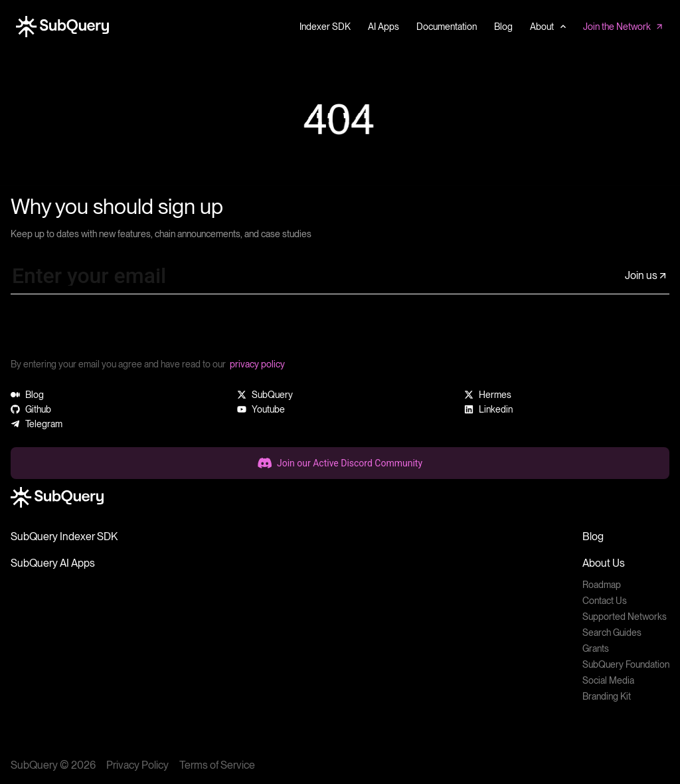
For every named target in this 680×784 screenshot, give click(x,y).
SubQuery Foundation (626, 664)
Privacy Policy (137, 765)
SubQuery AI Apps (53, 563)
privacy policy (257, 364)
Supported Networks (625, 617)
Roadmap (602, 585)
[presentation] (112, 331)
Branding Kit (607, 696)
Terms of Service (217, 765)
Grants (596, 648)
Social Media (608, 680)
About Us (604, 563)
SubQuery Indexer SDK (64, 537)
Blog (593, 537)
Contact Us (605, 601)
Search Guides (612, 633)
